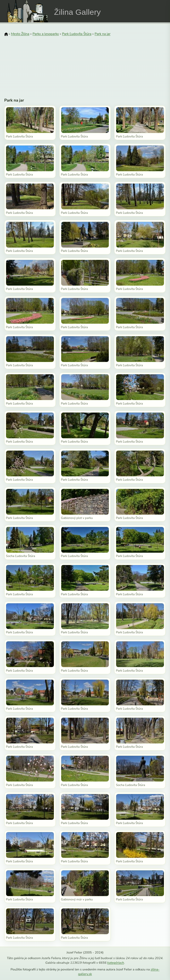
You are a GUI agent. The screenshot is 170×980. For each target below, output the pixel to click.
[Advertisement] (85, 64)
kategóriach (116, 963)
